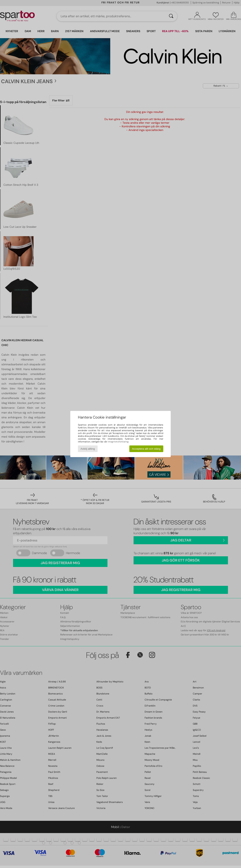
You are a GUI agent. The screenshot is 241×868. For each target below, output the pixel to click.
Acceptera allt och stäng (146, 449)
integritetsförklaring (118, 442)
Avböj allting (88, 449)
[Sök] (171, 16)
